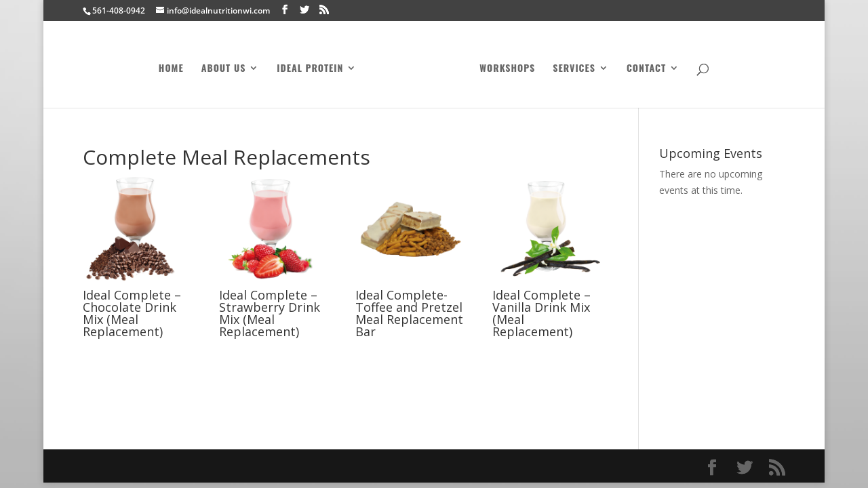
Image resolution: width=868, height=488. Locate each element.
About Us (224, 69)
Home (171, 69)
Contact (646, 69)
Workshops (507, 69)
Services (574, 69)
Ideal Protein (310, 69)
